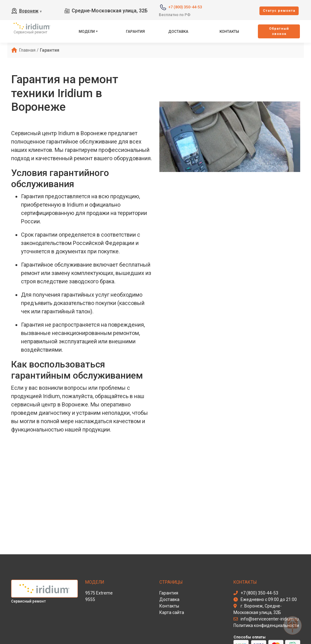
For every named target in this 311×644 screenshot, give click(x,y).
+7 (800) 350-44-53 (185, 7)
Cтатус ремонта (279, 11)
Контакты (229, 32)
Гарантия (135, 32)
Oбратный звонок (279, 31)
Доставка (178, 32)
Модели (87, 32)
